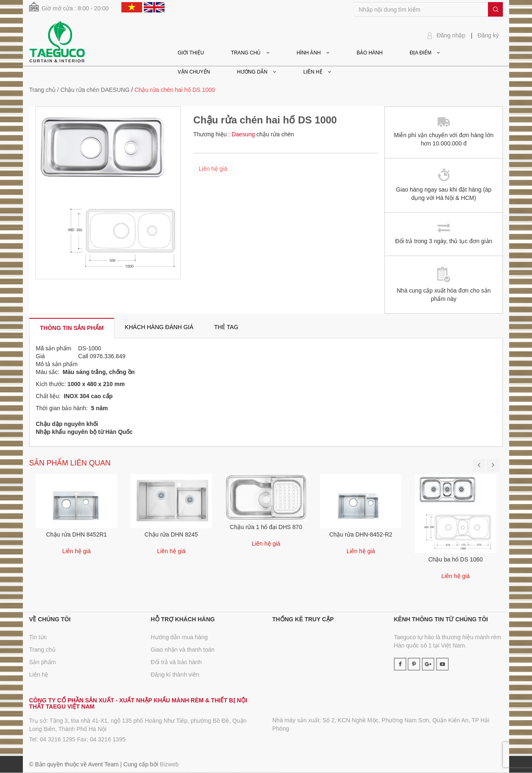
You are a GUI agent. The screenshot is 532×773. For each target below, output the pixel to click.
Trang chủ (42, 650)
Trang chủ (42, 90)
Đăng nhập (451, 35)
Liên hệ (39, 675)
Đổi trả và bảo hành (176, 662)
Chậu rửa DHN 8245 (171, 534)
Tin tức (38, 637)
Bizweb (169, 764)
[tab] (72, 328)
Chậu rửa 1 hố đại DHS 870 (266, 527)
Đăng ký (488, 35)
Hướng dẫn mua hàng (179, 637)
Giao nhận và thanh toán (183, 650)
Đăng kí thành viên (175, 675)
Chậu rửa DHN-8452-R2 (361, 534)
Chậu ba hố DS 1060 (455, 559)
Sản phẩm (42, 662)
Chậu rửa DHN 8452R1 (76, 534)
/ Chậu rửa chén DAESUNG (94, 90)
